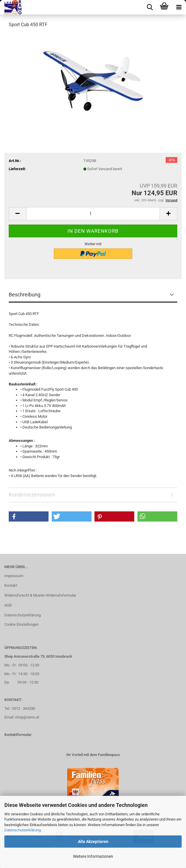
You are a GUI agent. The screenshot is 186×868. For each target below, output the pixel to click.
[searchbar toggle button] (150, 7)
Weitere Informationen (93, 856)
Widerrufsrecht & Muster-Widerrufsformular (40, 595)
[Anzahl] (93, 214)
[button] (17, 214)
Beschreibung (25, 295)
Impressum (14, 576)
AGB (8, 605)
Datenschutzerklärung (23, 830)
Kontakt (11, 585)
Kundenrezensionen (32, 495)
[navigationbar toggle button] (179, 7)
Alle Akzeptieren (93, 842)
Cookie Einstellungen (22, 624)
